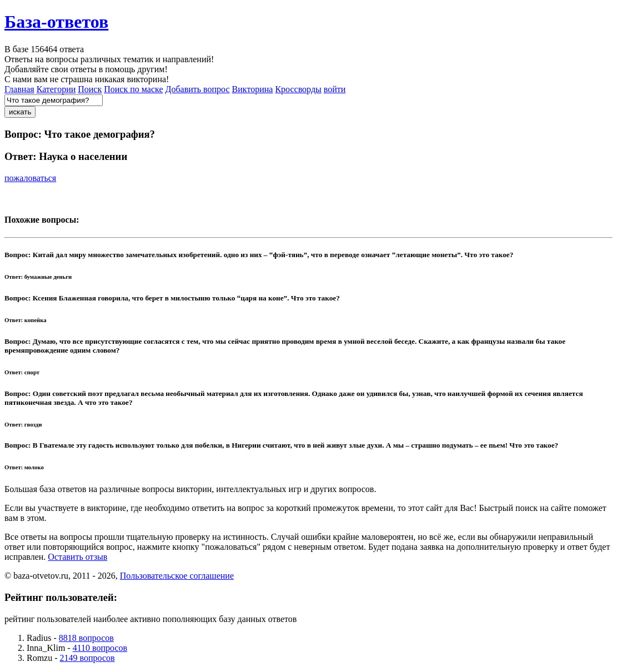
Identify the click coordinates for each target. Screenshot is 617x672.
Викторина (253, 89)
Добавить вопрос (198, 89)
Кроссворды (298, 89)
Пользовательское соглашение (177, 576)
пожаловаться (30, 178)
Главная (19, 89)
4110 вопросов (100, 648)
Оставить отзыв (77, 557)
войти (335, 89)
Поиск (90, 89)
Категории (56, 89)
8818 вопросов (86, 638)
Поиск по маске (133, 89)
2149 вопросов (87, 658)
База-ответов (56, 22)
